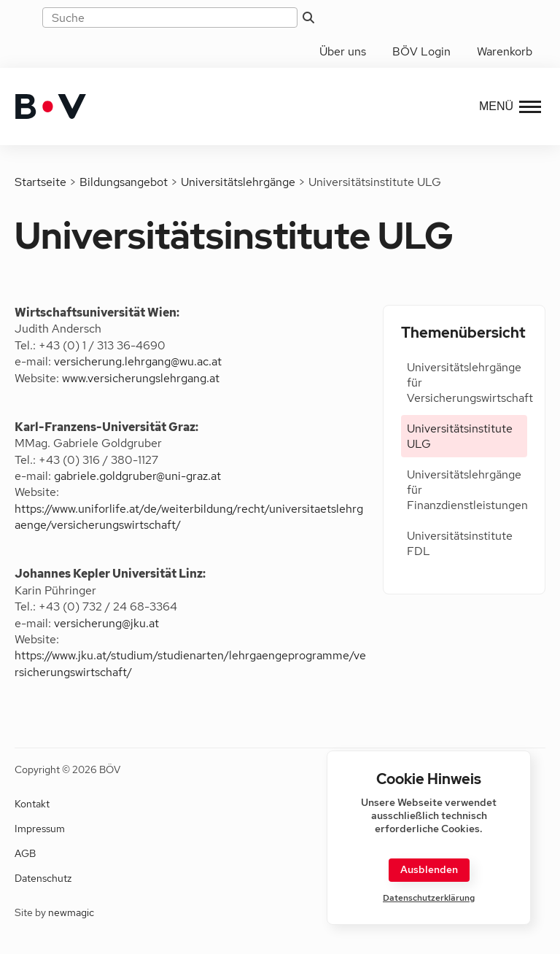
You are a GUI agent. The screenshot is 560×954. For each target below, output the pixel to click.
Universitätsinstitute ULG (460, 436)
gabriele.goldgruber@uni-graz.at (137, 476)
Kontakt (32, 804)
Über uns (343, 51)
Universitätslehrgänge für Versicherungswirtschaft (467, 383)
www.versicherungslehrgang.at (141, 378)
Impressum (40, 829)
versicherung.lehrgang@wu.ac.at (138, 361)
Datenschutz (43, 878)
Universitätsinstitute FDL (460, 543)
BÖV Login (421, 51)
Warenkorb (505, 51)
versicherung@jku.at (106, 623)
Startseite (40, 182)
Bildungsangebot (124, 182)
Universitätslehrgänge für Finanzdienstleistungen (467, 490)
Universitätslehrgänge (238, 182)
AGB (25, 853)
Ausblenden (429, 869)
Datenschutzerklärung (429, 898)
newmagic (71, 912)
